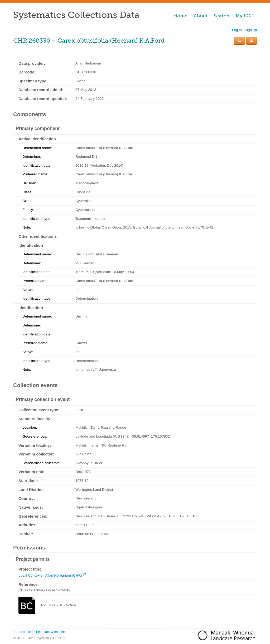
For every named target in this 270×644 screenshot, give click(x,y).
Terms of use (22, 632)
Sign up (251, 30)
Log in (237, 30)
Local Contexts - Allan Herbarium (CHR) (50, 575)
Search (221, 16)
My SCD (245, 16)
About (201, 16)
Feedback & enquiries (52, 632)
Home (180, 16)
